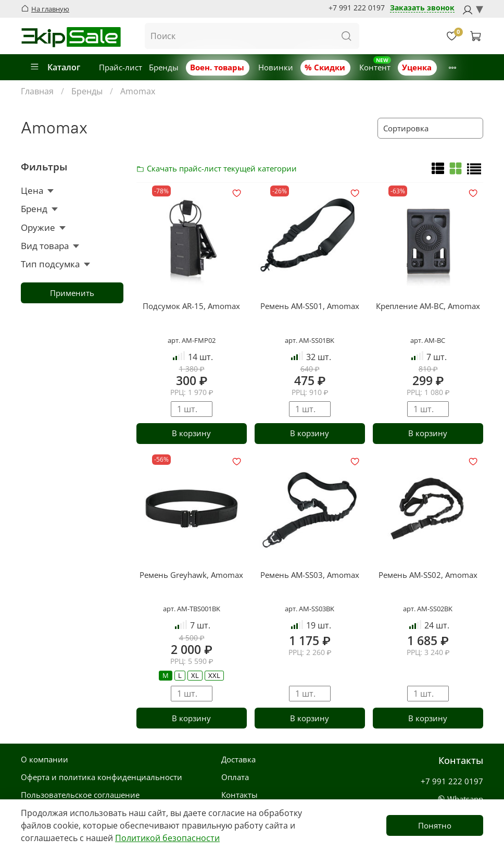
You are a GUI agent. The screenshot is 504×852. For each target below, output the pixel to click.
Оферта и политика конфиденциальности (102, 777)
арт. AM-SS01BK (310, 340)
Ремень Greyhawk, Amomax (191, 575)
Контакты (240, 795)
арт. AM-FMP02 (192, 340)
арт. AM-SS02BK (428, 609)
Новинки (276, 67)
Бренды (164, 67)
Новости (462, 67)
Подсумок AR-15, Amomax (191, 306)
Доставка (238, 759)
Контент (375, 67)
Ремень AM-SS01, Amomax (310, 306)
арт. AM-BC (428, 340)
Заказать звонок (422, 8)
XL (195, 675)
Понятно (435, 825)
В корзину (191, 433)
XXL (214, 675)
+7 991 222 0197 (357, 8)
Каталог (55, 67)
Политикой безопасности (167, 838)
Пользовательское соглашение (80, 795)
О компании (45, 759)
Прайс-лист (121, 67)
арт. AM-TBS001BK (192, 609)
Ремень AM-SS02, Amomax (428, 575)
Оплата (235, 777)
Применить (72, 293)
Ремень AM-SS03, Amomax (310, 575)
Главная (37, 91)
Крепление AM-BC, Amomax (428, 306)
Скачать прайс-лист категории (143, 168)
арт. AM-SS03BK (310, 609)
